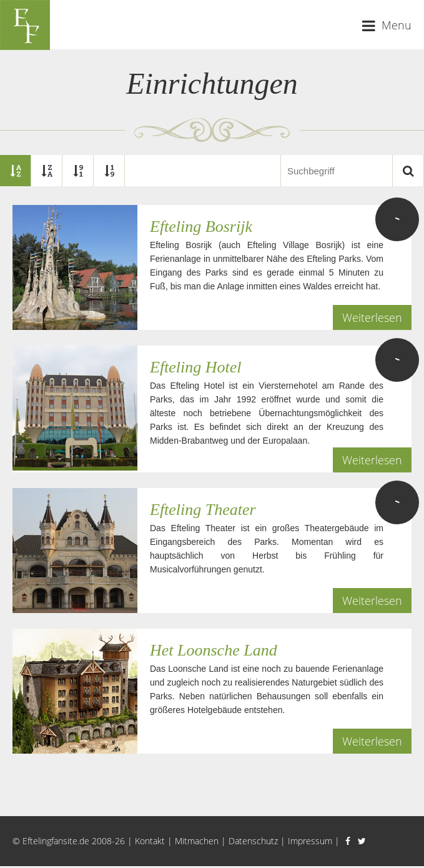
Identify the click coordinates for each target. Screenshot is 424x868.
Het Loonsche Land (214, 650)
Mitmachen (197, 841)
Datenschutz (253, 841)
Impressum (310, 841)
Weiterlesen (372, 317)
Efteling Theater (203, 510)
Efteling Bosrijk (201, 227)
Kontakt (150, 841)
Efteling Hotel (196, 367)
